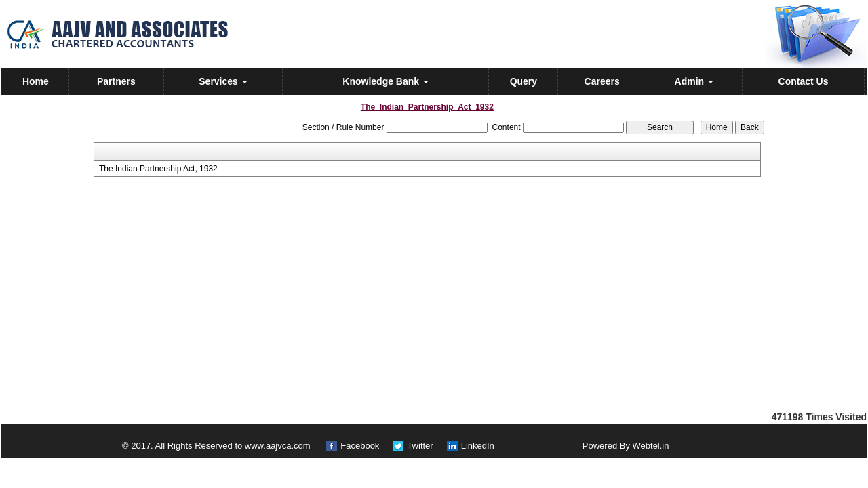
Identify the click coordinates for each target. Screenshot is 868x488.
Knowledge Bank (386, 81)
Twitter (420, 446)
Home (36, 81)
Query (524, 81)
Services (223, 81)
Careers (602, 81)
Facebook (360, 446)
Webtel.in (651, 446)
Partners (116, 81)
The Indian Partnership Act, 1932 (158, 169)
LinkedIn (478, 446)
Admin (694, 81)
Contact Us (804, 81)
